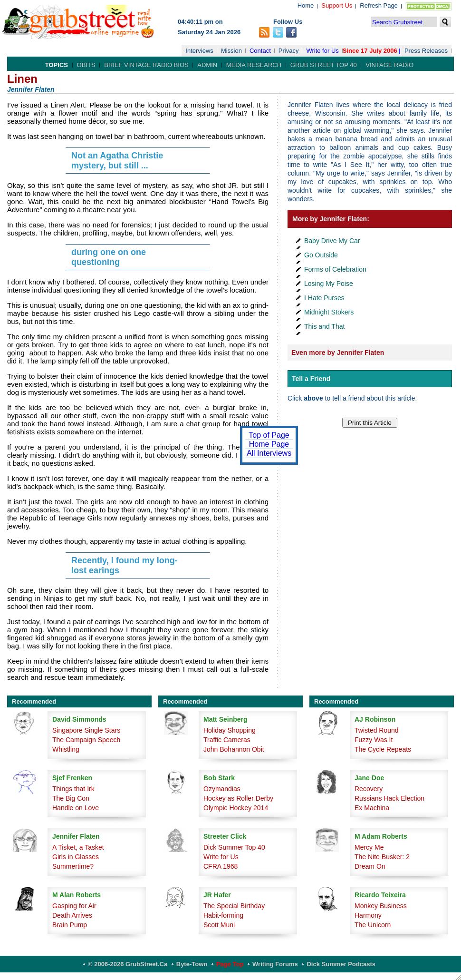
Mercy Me (369, 847)
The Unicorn (373, 925)
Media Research (254, 65)
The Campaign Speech (86, 740)
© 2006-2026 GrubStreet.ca (128, 964)
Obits (86, 65)
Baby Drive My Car (332, 241)
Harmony (368, 915)
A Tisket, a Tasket (78, 847)
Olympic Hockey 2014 (236, 808)
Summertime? (73, 866)
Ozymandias (222, 789)
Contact (260, 51)
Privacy (289, 51)
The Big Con (71, 798)
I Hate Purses (324, 298)
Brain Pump (70, 925)
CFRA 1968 (221, 866)
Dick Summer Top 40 (234, 847)
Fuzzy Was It (374, 740)
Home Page (269, 444)
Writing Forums (275, 964)
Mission (231, 51)
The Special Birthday (234, 906)
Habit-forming (223, 915)
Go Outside (321, 255)
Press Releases (426, 51)
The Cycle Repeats (383, 749)
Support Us (337, 5)
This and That (324, 326)
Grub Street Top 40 (324, 65)
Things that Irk (73, 789)
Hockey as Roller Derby (238, 798)
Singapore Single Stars (86, 730)
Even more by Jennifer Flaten (338, 353)
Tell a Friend (311, 379)
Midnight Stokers (329, 312)
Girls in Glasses (76, 857)
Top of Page (269, 435)
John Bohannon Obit (234, 749)
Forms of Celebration (335, 269)
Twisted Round (377, 730)
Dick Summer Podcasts (341, 964)
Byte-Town (192, 964)
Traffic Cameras (227, 740)
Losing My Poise (329, 284)
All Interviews (269, 453)
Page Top (230, 964)
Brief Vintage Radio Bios (146, 65)
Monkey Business (381, 906)
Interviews (199, 51)
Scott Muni (219, 925)
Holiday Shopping (230, 730)
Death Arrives (72, 915)
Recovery (369, 789)
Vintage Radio (389, 65)
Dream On (370, 866)
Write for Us (322, 51)
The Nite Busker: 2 (382, 857)
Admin (207, 65)
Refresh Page (379, 5)
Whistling (66, 749)
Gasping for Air (74, 906)
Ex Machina (372, 808)
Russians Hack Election (389, 798)
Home (306, 5)
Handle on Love (76, 808)
